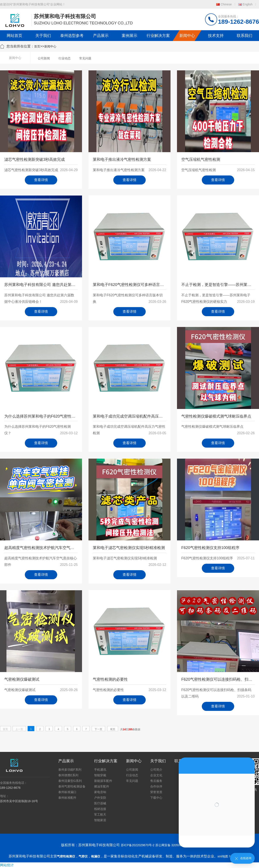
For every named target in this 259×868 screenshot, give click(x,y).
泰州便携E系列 (68, 775)
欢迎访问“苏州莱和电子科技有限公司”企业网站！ (33, 4)
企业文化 (156, 775)
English (248, 4)
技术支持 (216, 36)
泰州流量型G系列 (70, 781)
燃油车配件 (102, 786)
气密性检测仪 (66, 856)
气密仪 (83, 856)
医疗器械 (100, 803)
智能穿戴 (100, 775)
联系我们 (245, 36)
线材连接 (100, 809)
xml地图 (223, 856)
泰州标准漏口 (67, 792)
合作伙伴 (156, 786)
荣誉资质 (156, 792)
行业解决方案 (158, 36)
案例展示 (129, 36)
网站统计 (7, 865)
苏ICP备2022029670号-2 (138, 845)
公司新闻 (44, 58)
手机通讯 (100, 770)
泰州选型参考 (72, 36)
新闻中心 (187, 36)
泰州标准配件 (67, 798)
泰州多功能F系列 (70, 770)
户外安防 (100, 798)
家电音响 (100, 792)
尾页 (113, 729)
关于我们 (43, 36)
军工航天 (100, 814)
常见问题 (85, 58)
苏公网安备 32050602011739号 (177, 845)
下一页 (98, 729)
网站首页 (14, 36)
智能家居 (100, 820)
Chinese (226, 4)
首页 (37, 46)
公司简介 (156, 770)
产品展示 (101, 36)
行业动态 (65, 58)
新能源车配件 (103, 781)
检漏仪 (96, 856)
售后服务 (156, 781)
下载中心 (156, 798)
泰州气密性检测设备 (72, 786)
